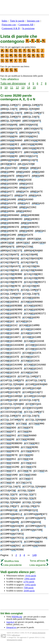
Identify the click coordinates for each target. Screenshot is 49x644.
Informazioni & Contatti (14, 640)
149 (34, 555)
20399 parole (29, 591)
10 (6, 87)
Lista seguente (39, 565)
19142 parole (31, 576)
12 (17, 87)
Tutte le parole (17, 21)
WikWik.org (17, 617)
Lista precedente (11, 565)
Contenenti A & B (11, 28)
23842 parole (30, 579)
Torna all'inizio (39, 561)
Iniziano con (33, 21)
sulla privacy (16, 635)
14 (29, 87)
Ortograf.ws (11, 627)
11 (12, 87)
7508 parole (29, 588)
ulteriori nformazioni (39, 633)
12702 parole (29, 582)
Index (5, 21)
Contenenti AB (26, 25)
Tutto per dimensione (13, 83)
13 (23, 87)
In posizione (28, 28)
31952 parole (30, 585)
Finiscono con (9, 25)
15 (34, 87)
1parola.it (10, 622)
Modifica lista (10, 561)
